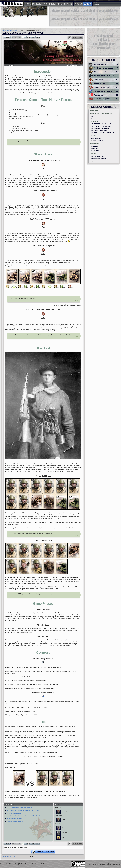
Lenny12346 (10, 65)
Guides (11, 30)
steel (60, 837)
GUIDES (88, 4)
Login (96, 2)
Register (97, 5)
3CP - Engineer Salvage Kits (99, 130)
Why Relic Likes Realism (14, 813)
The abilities (94, 121)
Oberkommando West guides (106, 76)
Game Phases (94, 143)
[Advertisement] (62, 16)
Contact (95, 864)
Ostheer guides (106, 83)
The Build (93, 136)
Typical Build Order (96, 138)
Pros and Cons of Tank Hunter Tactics (102, 113)
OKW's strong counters (97, 156)
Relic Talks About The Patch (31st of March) (19, 808)
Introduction (94, 111)
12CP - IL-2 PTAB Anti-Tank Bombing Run (102, 132)
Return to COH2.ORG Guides (15, 818)
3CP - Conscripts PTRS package (100, 128)
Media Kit (109, 864)
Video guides (106, 95)
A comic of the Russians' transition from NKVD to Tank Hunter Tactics (27, 816)
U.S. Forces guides (106, 72)
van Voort (62, 833)
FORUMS (37, 4)
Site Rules (102, 864)
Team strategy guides (106, 87)
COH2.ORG (6, 30)
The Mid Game (95, 148)
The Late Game (95, 150)
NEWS (28, 4)
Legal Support (117, 864)
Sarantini (61, 828)
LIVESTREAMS (49, 4)
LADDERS (61, 4)
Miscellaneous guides (106, 99)
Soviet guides (18, 30)
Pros (92, 116)
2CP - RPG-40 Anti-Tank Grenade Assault (102, 124)
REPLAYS (78, 4)
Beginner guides (106, 64)
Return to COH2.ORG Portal (15, 821)
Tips (91, 161)
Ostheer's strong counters (98, 158)
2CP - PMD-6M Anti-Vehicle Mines (101, 126)
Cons (92, 118)
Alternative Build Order (97, 140)
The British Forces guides (106, 68)
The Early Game (95, 146)
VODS (70, 4)
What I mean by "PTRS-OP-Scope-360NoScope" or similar (24, 810)
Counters (93, 153)
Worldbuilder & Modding (106, 91)
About (90, 864)
